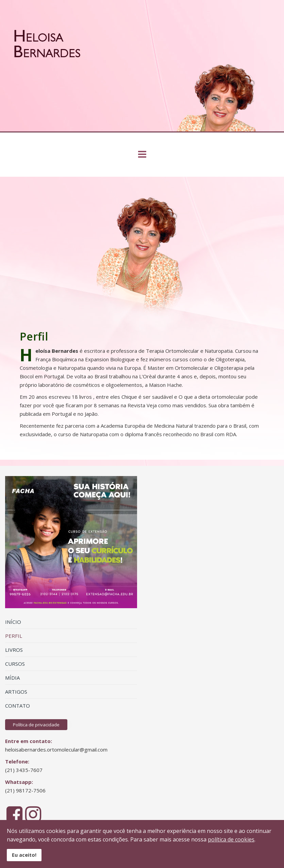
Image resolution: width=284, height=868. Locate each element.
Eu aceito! (24, 855)
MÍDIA (12, 678)
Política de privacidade (36, 725)
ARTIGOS (16, 692)
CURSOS (15, 664)
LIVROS (14, 650)
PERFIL (14, 636)
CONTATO (18, 706)
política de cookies (231, 839)
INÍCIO (13, 622)
